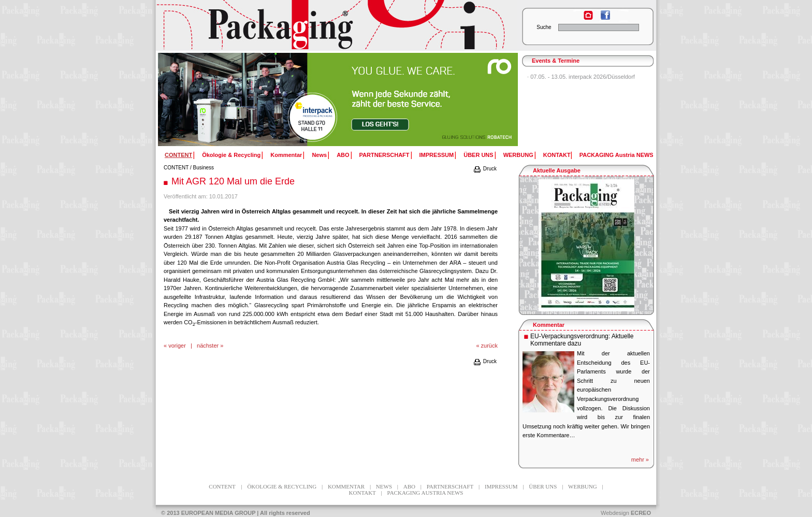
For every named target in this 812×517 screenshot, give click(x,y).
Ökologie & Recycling (231, 155)
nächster (208, 346)
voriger (177, 346)
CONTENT (176, 168)
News (319, 155)
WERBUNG (518, 155)
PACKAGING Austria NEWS (617, 155)
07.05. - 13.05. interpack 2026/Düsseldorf (583, 77)
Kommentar (286, 155)
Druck (485, 169)
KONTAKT (557, 155)
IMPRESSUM (437, 155)
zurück (489, 346)
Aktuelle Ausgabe (557, 170)
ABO (343, 155)
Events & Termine (556, 61)
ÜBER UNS (478, 155)
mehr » (640, 459)
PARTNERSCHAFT (385, 155)
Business (204, 168)
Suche (544, 27)
